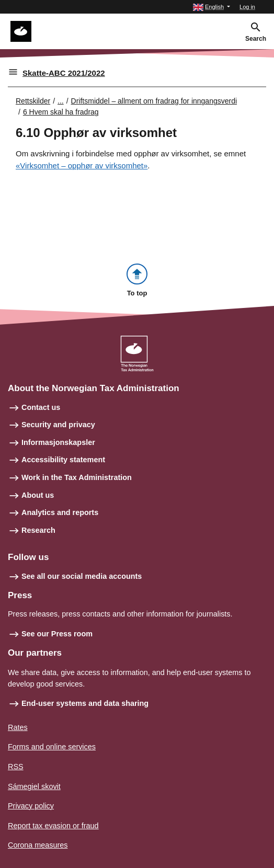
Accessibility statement (63, 460)
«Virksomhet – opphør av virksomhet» (82, 165)
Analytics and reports (60, 512)
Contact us (41, 407)
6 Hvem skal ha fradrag (61, 112)
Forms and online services (52, 747)
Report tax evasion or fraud (53, 826)
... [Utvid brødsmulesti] (61, 101)
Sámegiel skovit (34, 786)
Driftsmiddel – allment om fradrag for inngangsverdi (154, 101)
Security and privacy (58, 425)
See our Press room (57, 634)
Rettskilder (33, 101)
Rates (18, 727)
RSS (16, 767)
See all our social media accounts (82, 576)
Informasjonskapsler (58, 442)
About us (38, 495)
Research (38, 530)
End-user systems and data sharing (85, 703)
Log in (247, 7)
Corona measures (38, 845)
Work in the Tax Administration (77, 477)
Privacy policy (31, 806)
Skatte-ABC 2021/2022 (64, 73)
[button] (212, 7)
